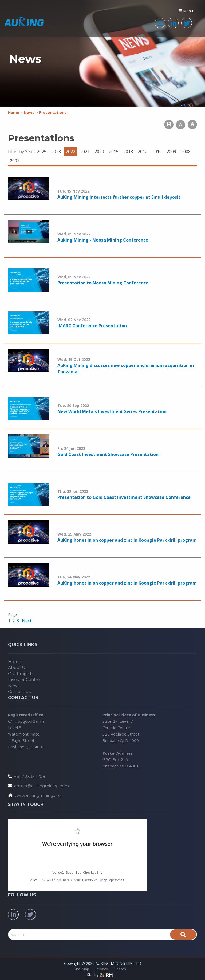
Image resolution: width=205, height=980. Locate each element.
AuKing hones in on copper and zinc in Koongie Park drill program (127, 540)
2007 (15, 161)
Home (15, 662)
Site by (100, 975)
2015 (114, 152)
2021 (85, 152)
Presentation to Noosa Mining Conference (103, 283)
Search (120, 969)
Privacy (102, 969)
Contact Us (19, 691)
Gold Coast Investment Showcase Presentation (108, 454)
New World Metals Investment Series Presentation (112, 411)
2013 (128, 152)
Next (26, 621)
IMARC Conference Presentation (92, 326)
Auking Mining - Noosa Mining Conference (103, 240)
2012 (143, 152)
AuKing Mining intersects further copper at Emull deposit (119, 197)
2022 (70, 152)
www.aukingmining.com (39, 795)
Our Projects (21, 674)
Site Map (82, 969)
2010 (157, 152)
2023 (56, 152)
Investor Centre (24, 679)
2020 (99, 152)
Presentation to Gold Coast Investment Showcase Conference (124, 497)
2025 (42, 152)
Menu (186, 11)
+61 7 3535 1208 (30, 776)
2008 (186, 152)
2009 (171, 152)
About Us (18, 667)
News (14, 686)
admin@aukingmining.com (42, 786)
